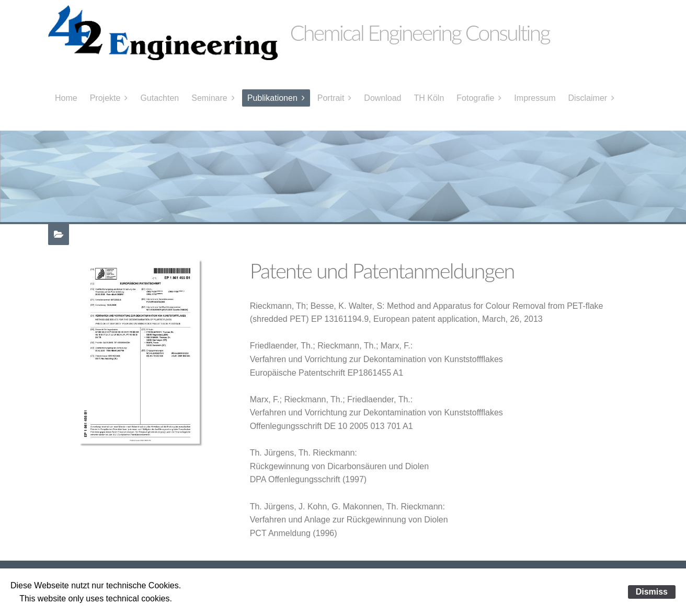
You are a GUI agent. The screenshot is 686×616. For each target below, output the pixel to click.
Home (66, 98)
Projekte (105, 98)
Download (382, 98)
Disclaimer (587, 98)
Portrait (331, 98)
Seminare (209, 98)
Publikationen (272, 98)
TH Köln (429, 98)
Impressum (535, 98)
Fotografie (475, 98)
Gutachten (159, 98)
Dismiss (652, 592)
